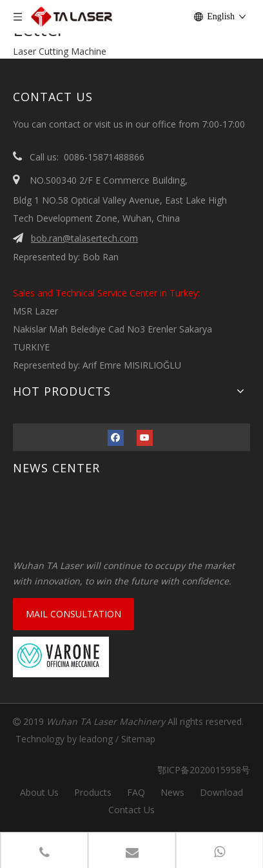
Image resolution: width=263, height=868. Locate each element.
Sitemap (138, 739)
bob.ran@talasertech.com (84, 238)
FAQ (136, 792)
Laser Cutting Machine (60, 51)
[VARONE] (61, 657)
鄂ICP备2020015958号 (199, 770)
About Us (39, 792)
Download (221, 792)
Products (93, 792)
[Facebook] (116, 437)
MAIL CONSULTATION (73, 614)
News (172, 792)
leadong (96, 739)
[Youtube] (145, 437)
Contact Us (131, 810)
